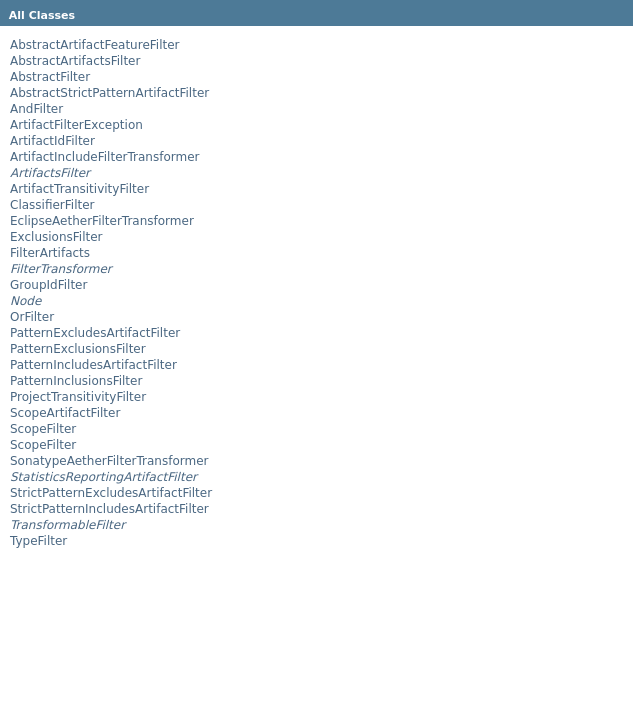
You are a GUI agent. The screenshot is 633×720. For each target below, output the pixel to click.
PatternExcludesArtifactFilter (95, 333)
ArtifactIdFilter (52, 141)
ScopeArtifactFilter (65, 413)
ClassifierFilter (52, 205)
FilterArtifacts (50, 253)
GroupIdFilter (48, 285)
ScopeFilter (43, 429)
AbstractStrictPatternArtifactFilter (109, 93)
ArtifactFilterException (76, 125)
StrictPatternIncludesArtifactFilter (109, 509)
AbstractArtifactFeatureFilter (95, 45)
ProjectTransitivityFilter (78, 397)
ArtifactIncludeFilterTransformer (104, 157)
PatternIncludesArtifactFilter (93, 365)
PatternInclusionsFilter (76, 381)
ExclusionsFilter (56, 237)
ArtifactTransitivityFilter (79, 189)
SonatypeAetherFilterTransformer (109, 461)
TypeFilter (38, 541)
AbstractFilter (50, 77)
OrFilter (32, 317)
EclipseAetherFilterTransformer (102, 221)
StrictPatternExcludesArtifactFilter (111, 493)
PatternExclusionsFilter (78, 349)
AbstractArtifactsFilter (75, 61)
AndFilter (36, 109)
